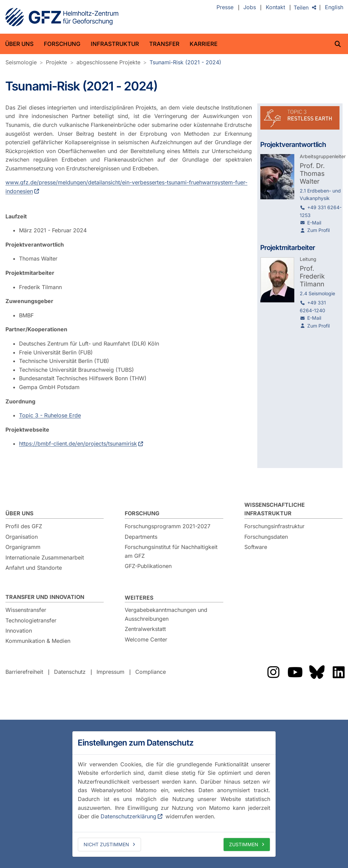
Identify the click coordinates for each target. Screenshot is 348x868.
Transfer (164, 44)
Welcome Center (146, 639)
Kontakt (275, 7)
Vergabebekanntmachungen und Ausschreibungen (166, 614)
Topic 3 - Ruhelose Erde (50, 415)
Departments (141, 537)
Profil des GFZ (24, 526)
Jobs (250, 7)
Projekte (56, 62)
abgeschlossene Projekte (108, 62)
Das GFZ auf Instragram (273, 672)
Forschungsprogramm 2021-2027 (168, 526)
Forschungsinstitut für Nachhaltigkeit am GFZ (171, 551)
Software (256, 547)
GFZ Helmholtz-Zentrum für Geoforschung (62, 17)
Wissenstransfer (26, 610)
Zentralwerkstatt (145, 629)
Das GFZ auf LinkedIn (338, 672)
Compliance (151, 672)
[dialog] (174, 794)
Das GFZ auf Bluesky (317, 672)
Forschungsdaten (266, 537)
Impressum (110, 672)
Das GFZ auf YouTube (295, 672)
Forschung (62, 44)
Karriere (204, 44)
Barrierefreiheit (24, 672)
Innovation (19, 631)
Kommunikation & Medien (38, 641)
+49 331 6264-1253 (321, 211)
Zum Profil (318, 230)
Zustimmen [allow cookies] (244, 844)
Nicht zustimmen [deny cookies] (106, 844)
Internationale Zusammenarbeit (45, 557)
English (334, 7)
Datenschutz (70, 672)
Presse (225, 7)
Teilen (301, 7)
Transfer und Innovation (45, 597)
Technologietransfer (31, 620)
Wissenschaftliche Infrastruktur (275, 509)
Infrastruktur (115, 44)
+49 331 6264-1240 (313, 306)
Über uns (19, 44)
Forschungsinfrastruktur (274, 526)
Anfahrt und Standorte (34, 568)
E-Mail (314, 223)
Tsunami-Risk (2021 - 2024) (185, 62)
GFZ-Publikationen (148, 566)
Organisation (22, 537)
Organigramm (23, 547)
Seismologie (21, 62)
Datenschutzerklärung (128, 816)
